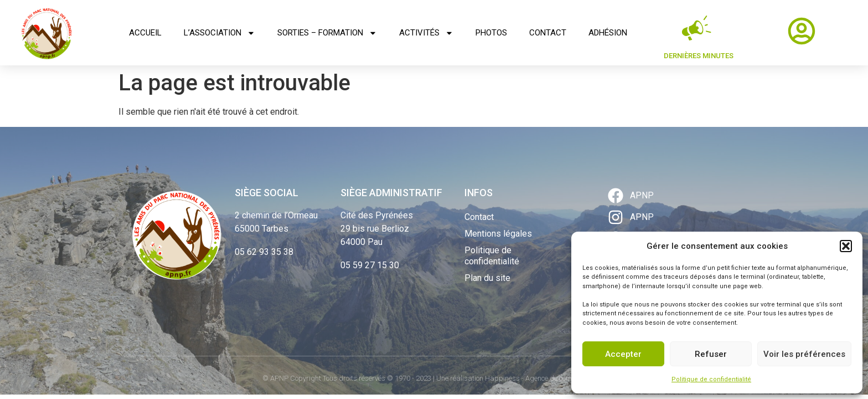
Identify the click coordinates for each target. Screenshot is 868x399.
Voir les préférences (804, 354)
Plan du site (487, 278)
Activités (426, 33)
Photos (491, 33)
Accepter (623, 354)
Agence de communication (566, 378)
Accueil (145, 33)
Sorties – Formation (327, 33)
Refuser (711, 354)
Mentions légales (498, 234)
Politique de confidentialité (711, 379)
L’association (219, 33)
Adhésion (608, 33)
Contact (548, 33)
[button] (846, 246)
